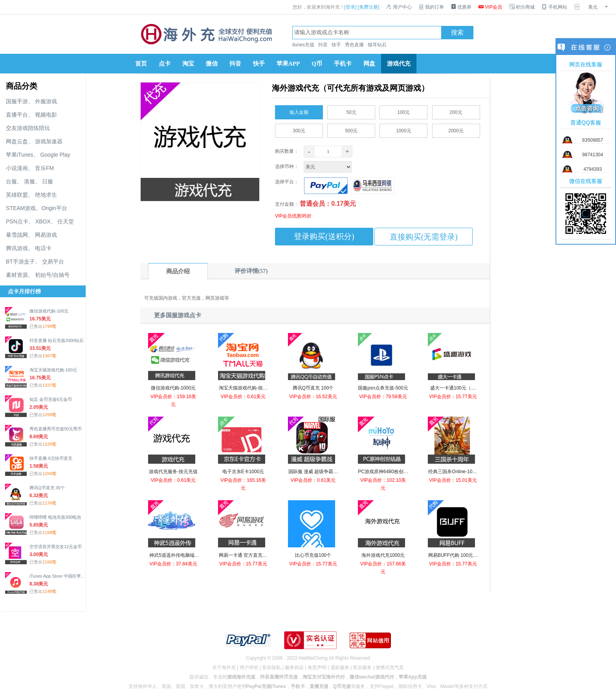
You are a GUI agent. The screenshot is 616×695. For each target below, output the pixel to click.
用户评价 (249, 668)
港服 (29, 181)
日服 (48, 181)
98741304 (593, 155)
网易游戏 (46, 235)
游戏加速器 (49, 141)
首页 (141, 64)
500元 (351, 129)
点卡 (165, 64)
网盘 (369, 64)
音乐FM (44, 168)
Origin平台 (54, 208)
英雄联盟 (17, 195)
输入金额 (299, 111)
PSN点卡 (17, 221)
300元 (299, 129)
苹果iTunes (20, 155)
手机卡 (343, 64)
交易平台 (53, 262)
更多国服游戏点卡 (178, 315)
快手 (336, 45)
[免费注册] (369, 7)
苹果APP (288, 64)
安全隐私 (271, 668)
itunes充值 (303, 45)
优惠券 (461, 7)
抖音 (323, 45)
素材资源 (17, 275)
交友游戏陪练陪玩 (28, 128)
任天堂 (66, 221)
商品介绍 (178, 271)
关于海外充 (224, 668)
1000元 (404, 129)
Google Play (55, 155)
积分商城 (522, 7)
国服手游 (17, 101)
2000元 (456, 129)
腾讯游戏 (17, 248)
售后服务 (362, 668)
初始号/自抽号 (52, 275)
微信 (212, 64)
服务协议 (294, 668)
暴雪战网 (17, 235)
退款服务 (340, 668)
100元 (403, 111)
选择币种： (314, 166)
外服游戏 (46, 101)
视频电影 (46, 115)
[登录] (351, 7)
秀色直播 (354, 45)
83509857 (593, 140)
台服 (11, 181)
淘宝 (188, 64)
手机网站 (554, 7)
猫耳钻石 (377, 45)
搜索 (457, 33)
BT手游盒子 (20, 262)
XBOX (43, 221)
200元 (456, 111)
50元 (351, 111)
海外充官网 (206, 34)
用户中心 (399, 7)
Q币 (317, 64)
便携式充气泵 (390, 668)
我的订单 (431, 7)
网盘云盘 (17, 141)
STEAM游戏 (21, 208)
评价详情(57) (251, 271)
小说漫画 (17, 168)
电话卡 (43, 248)
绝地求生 (46, 195)
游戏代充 (399, 64)
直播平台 (17, 115)
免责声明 (317, 668)
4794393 (593, 169)
